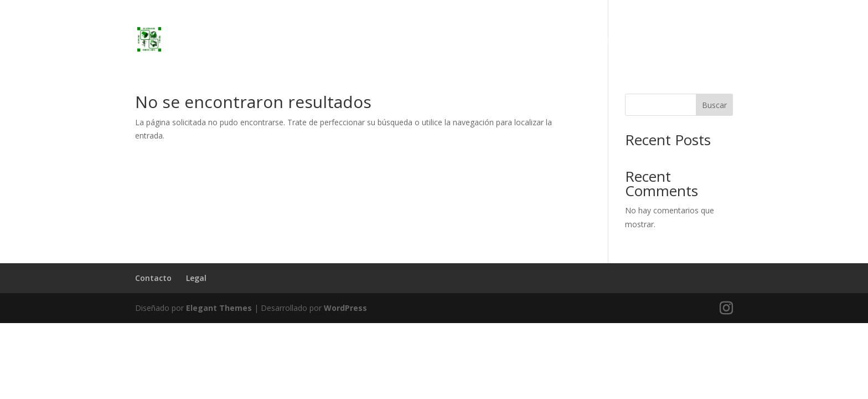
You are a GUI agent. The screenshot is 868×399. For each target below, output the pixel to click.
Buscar (714, 105)
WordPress (345, 308)
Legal (196, 278)
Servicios (618, 40)
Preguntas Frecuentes (691, 40)
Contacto (153, 278)
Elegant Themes (219, 308)
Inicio (577, 40)
